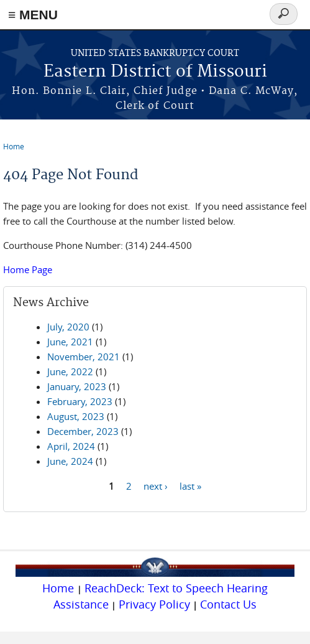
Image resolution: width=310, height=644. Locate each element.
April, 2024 (71, 446)
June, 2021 (70, 342)
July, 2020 (68, 327)
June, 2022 (70, 371)
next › (156, 485)
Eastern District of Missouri (155, 72)
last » (190, 485)
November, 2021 (84, 357)
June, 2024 (70, 461)
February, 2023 (80, 401)
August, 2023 (76, 416)
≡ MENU (33, 15)
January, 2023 (77, 386)
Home (14, 146)
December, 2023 (83, 431)
